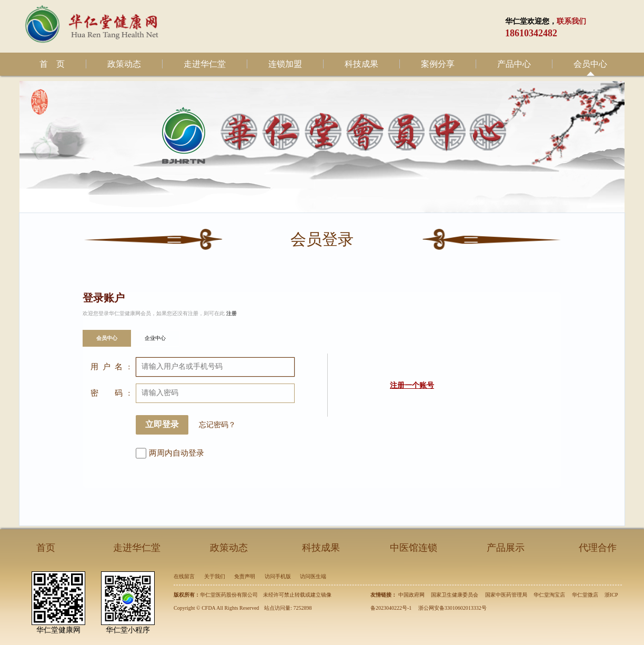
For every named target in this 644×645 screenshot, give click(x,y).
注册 (232, 313)
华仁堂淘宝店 (549, 595)
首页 (46, 548)
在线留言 (184, 576)
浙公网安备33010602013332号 (452, 608)
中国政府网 (411, 595)
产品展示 (506, 548)
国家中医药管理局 (506, 595)
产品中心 (514, 64)
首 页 (52, 64)
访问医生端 (313, 576)
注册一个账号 (412, 385)
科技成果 (361, 64)
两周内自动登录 (177, 453)
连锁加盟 (285, 64)
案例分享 (438, 64)
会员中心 (590, 64)
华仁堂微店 (585, 595)
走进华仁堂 (205, 64)
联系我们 (571, 21)
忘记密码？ (217, 425)
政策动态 (124, 64)
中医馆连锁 (414, 548)
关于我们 (215, 576)
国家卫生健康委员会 (455, 595)
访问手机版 (278, 576)
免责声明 (245, 576)
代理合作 (598, 548)
